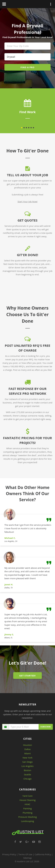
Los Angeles (27, 766)
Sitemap (27, 858)
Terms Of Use (25, 854)
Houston (27, 745)
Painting (27, 808)
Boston (27, 770)
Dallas (27, 749)
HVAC (27, 804)
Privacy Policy (9, 854)
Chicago (27, 779)
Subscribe (46, 727)
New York (27, 758)
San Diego (28, 762)
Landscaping (28, 821)
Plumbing (27, 813)
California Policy (43, 854)
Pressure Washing (27, 817)
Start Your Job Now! (28, 201)
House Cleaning (27, 800)
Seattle (28, 774)
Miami (27, 753)
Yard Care (27, 796)
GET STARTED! (27, 676)
